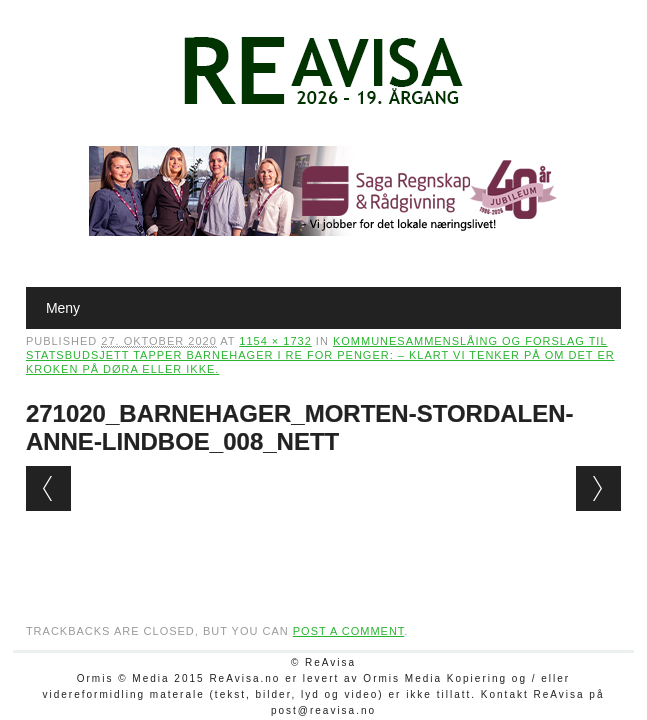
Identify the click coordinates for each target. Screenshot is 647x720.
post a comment (349, 631)
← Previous (48, 488)
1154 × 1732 (275, 341)
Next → (598, 488)
